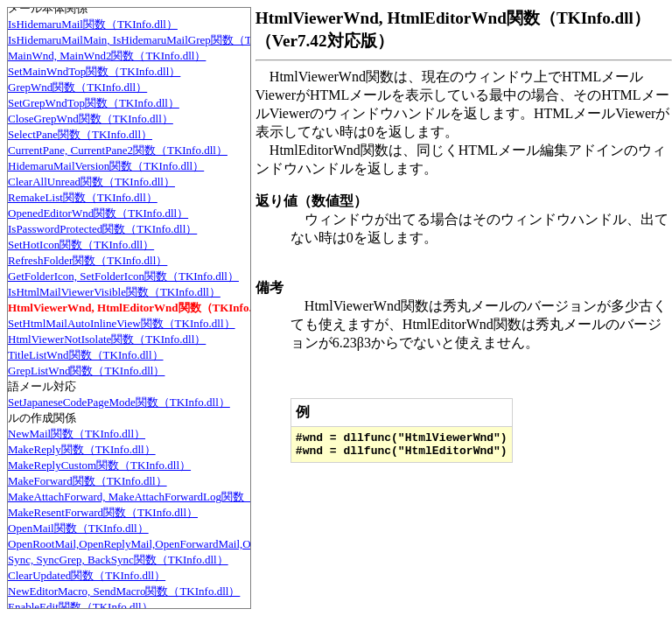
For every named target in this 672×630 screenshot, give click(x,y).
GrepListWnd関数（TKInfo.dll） (86, 371)
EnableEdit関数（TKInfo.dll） (80, 607)
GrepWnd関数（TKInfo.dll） (77, 87)
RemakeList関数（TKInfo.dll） (83, 197)
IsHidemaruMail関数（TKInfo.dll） (93, 24)
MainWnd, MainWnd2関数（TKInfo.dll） (107, 56)
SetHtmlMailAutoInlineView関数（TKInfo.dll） (122, 323)
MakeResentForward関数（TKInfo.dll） (103, 512)
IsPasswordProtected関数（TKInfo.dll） (102, 229)
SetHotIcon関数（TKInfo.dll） (81, 245)
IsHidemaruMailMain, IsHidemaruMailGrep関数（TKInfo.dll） (157, 40)
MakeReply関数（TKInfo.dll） (82, 449)
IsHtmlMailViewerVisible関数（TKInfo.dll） (114, 292)
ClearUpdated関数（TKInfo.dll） (87, 575)
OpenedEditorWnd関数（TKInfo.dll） (98, 213)
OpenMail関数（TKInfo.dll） (78, 528)
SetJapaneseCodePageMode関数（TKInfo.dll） (119, 402)
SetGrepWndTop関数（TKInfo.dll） (94, 103)
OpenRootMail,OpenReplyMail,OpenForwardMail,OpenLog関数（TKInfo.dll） (194, 544)
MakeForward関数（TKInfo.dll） (87, 481)
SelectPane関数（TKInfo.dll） (80, 134)
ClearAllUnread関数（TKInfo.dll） (91, 182)
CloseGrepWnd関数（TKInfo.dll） (91, 119)
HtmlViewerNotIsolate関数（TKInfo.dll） (107, 339)
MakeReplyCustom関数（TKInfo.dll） (99, 465)
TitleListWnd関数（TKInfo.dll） (86, 355)
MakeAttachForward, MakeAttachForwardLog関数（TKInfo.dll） (162, 497)
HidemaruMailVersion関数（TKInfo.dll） (106, 166)
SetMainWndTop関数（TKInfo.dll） (94, 71)
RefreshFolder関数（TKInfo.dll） (87, 260)
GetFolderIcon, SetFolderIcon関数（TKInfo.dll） (123, 276)
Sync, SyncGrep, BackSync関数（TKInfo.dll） (118, 560)
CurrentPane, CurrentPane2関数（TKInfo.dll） (118, 150)
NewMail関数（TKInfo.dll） (77, 434)
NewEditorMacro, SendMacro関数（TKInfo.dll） (124, 591)
